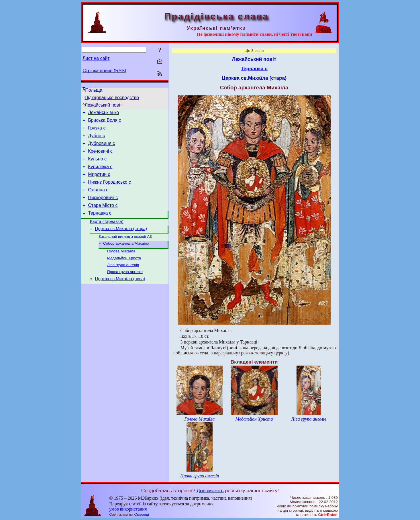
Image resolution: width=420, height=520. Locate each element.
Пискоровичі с (103, 208)
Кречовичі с (100, 156)
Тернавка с (100, 225)
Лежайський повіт (103, 105)
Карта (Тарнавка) (107, 234)
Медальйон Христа (124, 274)
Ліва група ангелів (123, 281)
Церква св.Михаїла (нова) (120, 297)
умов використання (128, 509)
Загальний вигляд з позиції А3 (125, 251)
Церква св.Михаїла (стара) (121, 242)
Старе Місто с (103, 216)
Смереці (142, 514)
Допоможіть (210, 490)
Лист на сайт (96, 58)
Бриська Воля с (104, 122)
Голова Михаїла (121, 267)
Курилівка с (100, 173)
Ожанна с (98, 199)
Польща (94, 90)
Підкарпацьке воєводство (112, 98)
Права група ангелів (125, 289)
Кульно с (97, 165)
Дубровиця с (101, 148)
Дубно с (96, 139)
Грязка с (97, 131)
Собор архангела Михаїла (126, 258)
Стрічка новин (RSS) (104, 71)
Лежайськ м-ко (103, 113)
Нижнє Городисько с (109, 191)
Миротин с (99, 182)
